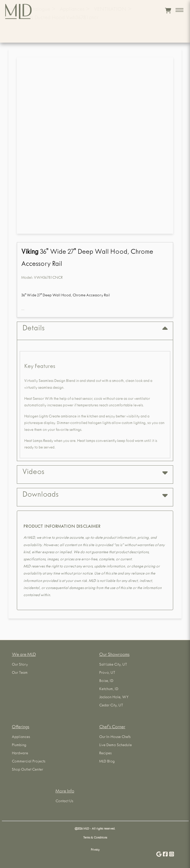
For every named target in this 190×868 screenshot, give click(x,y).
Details (95, 329)
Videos (95, 473)
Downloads (95, 495)
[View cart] (168, 11)
